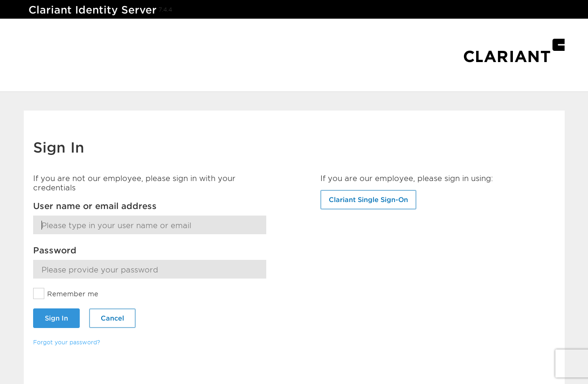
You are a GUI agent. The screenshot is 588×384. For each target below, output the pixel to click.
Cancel (112, 318)
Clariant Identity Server (93, 10)
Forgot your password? (67, 342)
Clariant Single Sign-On (368, 199)
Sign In (56, 318)
